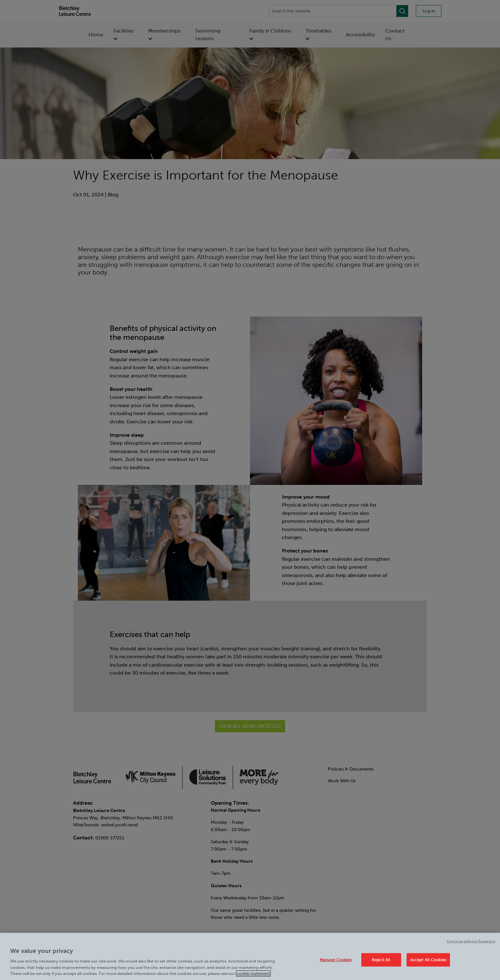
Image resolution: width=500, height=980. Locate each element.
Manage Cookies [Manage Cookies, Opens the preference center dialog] (336, 960)
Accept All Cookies (428, 960)
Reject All (381, 960)
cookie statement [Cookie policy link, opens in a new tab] (253, 974)
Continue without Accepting (471, 942)
